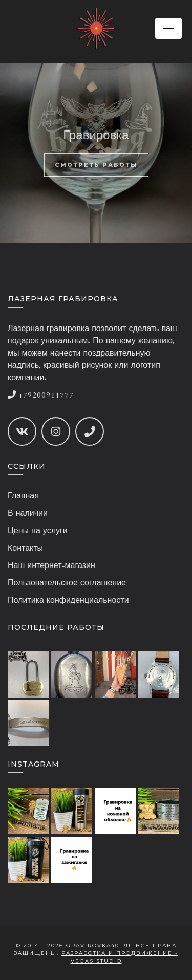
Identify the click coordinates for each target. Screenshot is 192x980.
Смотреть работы (96, 165)
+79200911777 (41, 396)
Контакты (25, 549)
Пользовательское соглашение (67, 583)
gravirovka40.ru (99, 945)
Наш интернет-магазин (51, 566)
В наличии (28, 514)
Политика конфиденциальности (68, 601)
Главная (23, 496)
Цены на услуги (38, 531)
